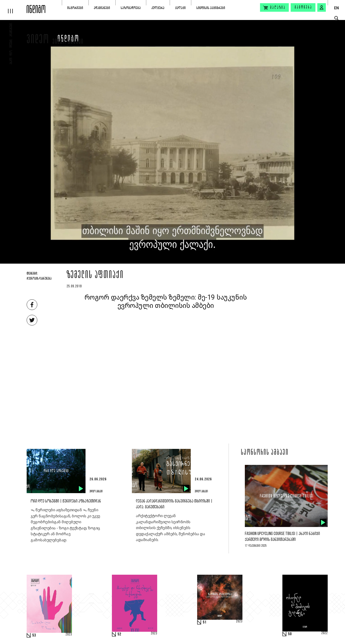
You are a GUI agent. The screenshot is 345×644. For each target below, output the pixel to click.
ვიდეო (38, 41)
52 (119, 634)
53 (34, 635)
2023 (69, 635)
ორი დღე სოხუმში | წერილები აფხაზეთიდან (66, 501)
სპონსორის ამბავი (265, 453)
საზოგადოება (131, 8)
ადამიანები (102, 8)
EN (336, 8)
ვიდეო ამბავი (68, 42)
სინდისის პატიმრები (211, 8)
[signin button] (322, 7)
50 (290, 634)
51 (205, 622)
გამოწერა (303, 7)
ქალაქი (180, 8)
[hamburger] (13, 7)
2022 (324, 633)
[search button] (336, 18)
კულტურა (158, 8)
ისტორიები (75, 8)
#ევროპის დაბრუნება (39, 279)
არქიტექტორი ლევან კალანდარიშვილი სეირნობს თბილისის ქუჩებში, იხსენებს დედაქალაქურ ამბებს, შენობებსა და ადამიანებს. (170, 528)
